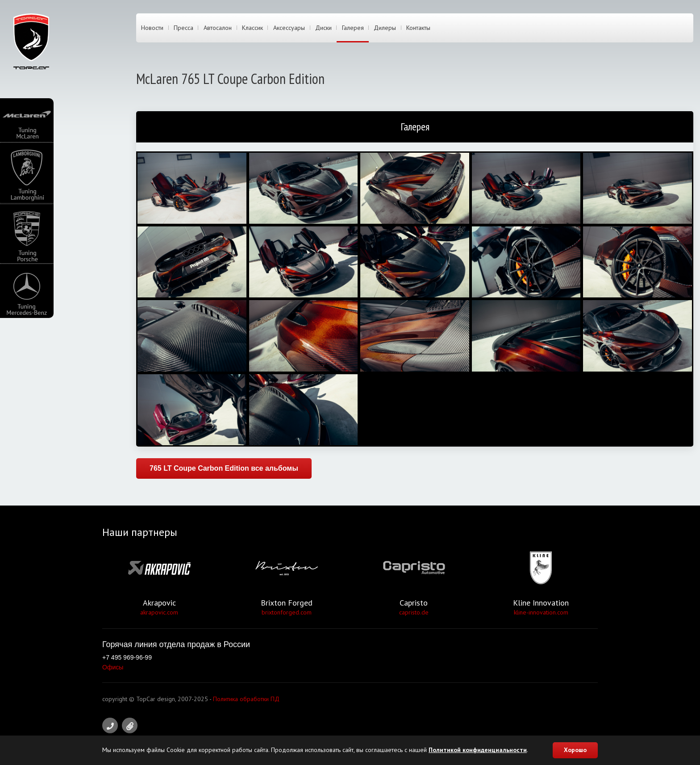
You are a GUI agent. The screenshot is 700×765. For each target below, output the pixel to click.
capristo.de (414, 612)
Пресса (183, 28)
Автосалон (218, 28)
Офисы (113, 667)
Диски (323, 28)
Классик (252, 28)
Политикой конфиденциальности (478, 750)
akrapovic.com (159, 612)
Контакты (418, 28)
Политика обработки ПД (246, 699)
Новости (152, 28)
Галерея (353, 28)
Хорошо (575, 750)
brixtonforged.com (287, 612)
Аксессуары (289, 28)
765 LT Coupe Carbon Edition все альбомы (224, 468)
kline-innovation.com (541, 612)
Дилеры (385, 28)
